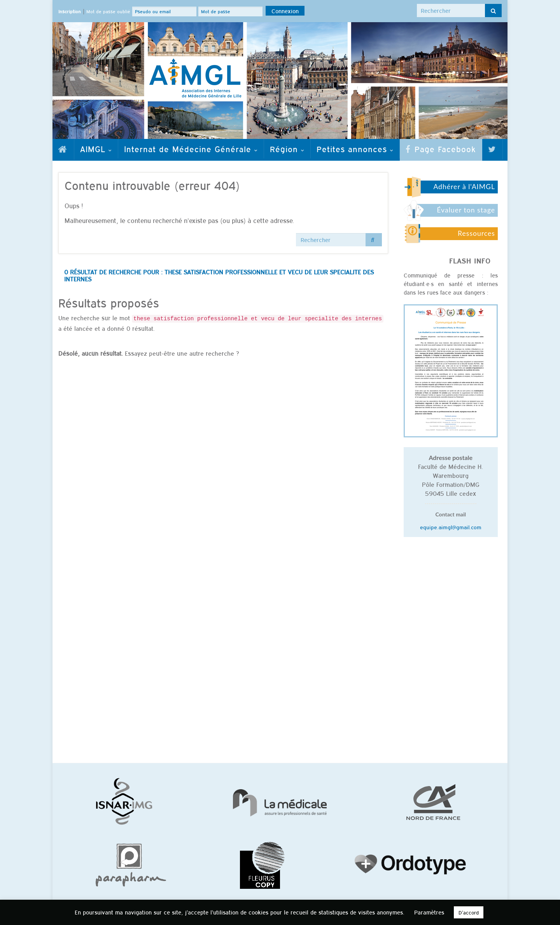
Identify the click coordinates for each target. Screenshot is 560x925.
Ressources (476, 233)
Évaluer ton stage (466, 210)
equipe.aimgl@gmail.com (451, 527)
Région (287, 149)
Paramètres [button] (429, 912)
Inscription (70, 11)
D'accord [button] (469, 912)
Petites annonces (355, 149)
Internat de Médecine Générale (191, 149)
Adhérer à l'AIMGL (464, 187)
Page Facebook (441, 149)
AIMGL (96, 149)
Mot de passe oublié (108, 11)
